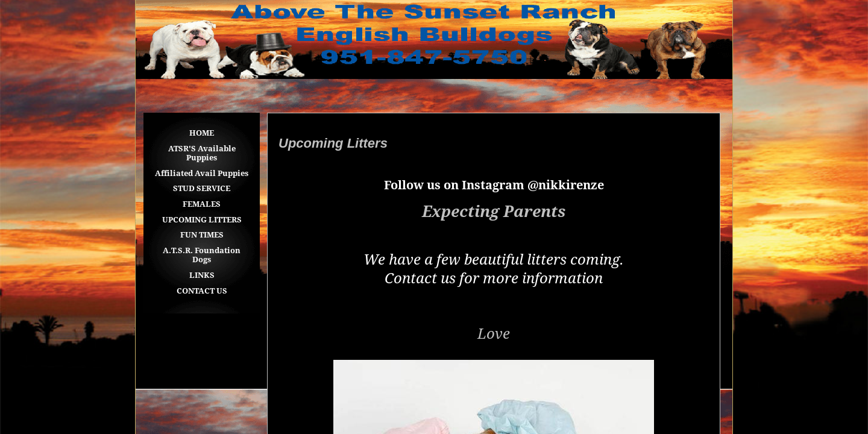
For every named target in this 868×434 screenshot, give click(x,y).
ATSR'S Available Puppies (202, 153)
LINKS (202, 275)
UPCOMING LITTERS (202, 220)
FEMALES (202, 204)
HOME (202, 133)
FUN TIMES (202, 235)
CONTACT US (202, 291)
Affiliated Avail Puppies (202, 173)
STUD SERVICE (202, 188)
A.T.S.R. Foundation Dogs (202, 255)
